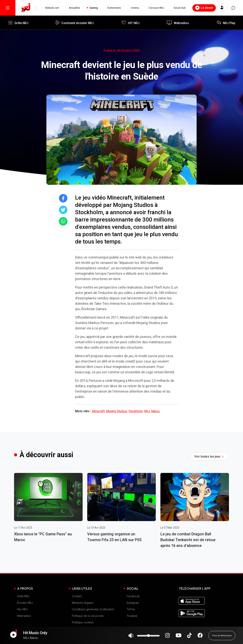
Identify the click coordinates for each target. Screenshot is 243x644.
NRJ (147, 411)
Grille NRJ (23, 596)
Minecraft (98, 411)
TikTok (131, 609)
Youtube (132, 616)
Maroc (155, 411)
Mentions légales (83, 603)
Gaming (93, 8)
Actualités (74, 8)
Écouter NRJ (25, 603)
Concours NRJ (156, 8)
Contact (77, 596)
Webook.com (52, 8)
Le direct (204, 8)
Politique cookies (83, 622)
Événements (114, 8)
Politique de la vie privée (88, 616)
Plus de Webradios (222, 637)
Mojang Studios (117, 411)
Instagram (133, 603)
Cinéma (135, 8)
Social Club (179, 8)
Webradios (24, 616)
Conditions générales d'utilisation (93, 609)
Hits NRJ (22, 609)
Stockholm (136, 411)
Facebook (133, 596)
